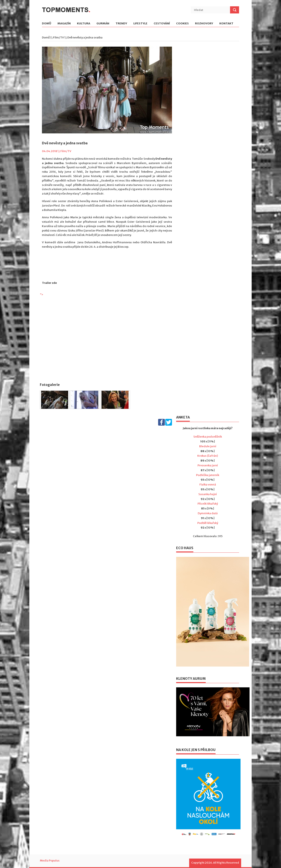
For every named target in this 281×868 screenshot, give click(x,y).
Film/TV (59, 37)
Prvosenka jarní (208, 465)
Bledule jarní (208, 446)
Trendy (121, 24)
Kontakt (226, 24)
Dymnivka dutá (208, 513)
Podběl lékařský (208, 523)
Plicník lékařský (208, 504)
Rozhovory (204, 24)
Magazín (64, 24)
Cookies (182, 24)
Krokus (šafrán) (208, 456)
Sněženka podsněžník (208, 437)
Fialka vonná (208, 485)
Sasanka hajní (208, 494)
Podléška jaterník (208, 475)
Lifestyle (140, 24)
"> (107, 335)
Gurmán (103, 24)
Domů (47, 24)
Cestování (162, 24)
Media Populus (50, 861)
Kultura (84, 24)
